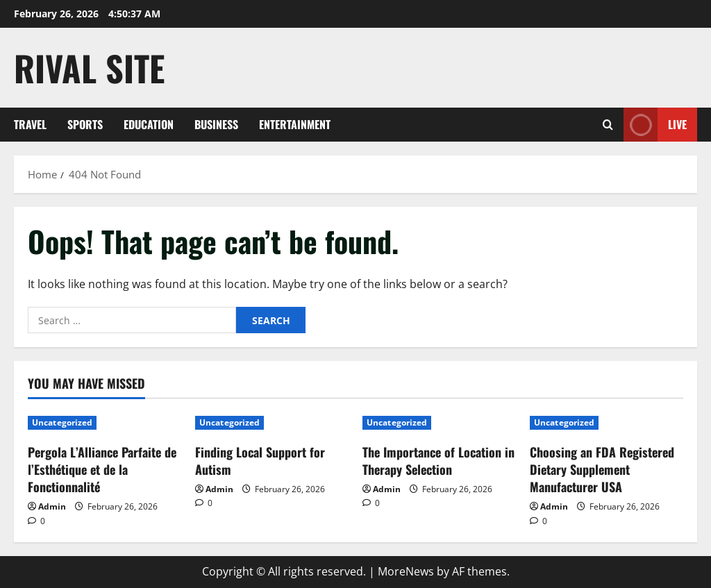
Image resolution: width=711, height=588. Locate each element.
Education (149, 124)
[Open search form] (608, 125)
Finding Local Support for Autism (260, 461)
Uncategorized (62, 422)
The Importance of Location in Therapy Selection (438, 461)
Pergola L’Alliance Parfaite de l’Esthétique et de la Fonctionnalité (102, 469)
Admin (52, 506)
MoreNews (406, 571)
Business (216, 124)
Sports (85, 124)
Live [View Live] (655, 125)
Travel (30, 124)
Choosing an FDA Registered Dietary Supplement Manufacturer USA (602, 469)
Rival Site (89, 67)
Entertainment (295, 124)
